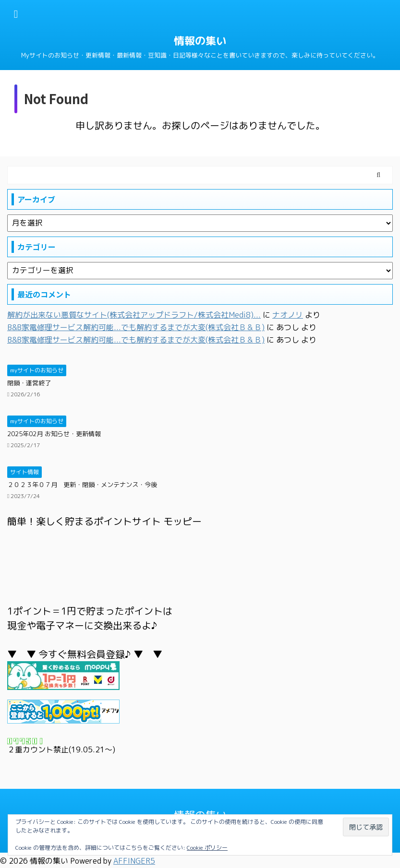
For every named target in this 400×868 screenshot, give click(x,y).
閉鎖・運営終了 (29, 383)
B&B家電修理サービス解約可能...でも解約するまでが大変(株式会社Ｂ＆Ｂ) (136, 327)
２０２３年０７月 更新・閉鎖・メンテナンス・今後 (82, 485)
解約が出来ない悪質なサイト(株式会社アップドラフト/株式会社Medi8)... (134, 315)
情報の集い (200, 41)
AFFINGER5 (134, 861)
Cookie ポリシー (207, 848)
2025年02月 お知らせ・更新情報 (54, 434)
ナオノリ (288, 315)
